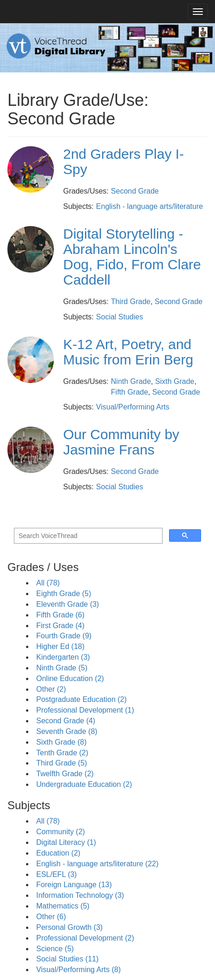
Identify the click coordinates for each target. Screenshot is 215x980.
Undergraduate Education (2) (84, 784)
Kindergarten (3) (63, 657)
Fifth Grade (130, 392)
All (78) (48, 583)
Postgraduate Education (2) (81, 699)
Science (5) (55, 949)
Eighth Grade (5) (64, 594)
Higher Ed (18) (60, 646)
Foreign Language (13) (74, 885)
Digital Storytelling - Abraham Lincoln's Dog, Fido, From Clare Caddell (132, 257)
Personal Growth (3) (69, 927)
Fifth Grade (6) (60, 615)
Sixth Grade (175, 381)
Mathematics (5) (63, 906)
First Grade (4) (60, 626)
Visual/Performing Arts (133, 407)
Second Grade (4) (66, 721)
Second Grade (135, 191)
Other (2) (51, 689)
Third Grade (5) (62, 763)
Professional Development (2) (85, 938)
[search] (87, 536)
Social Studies (120, 317)
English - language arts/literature (150, 206)
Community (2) (61, 832)
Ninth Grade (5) (62, 668)
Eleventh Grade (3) (68, 604)
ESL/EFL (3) (56, 874)
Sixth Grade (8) (61, 742)
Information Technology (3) (80, 895)
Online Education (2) (70, 678)
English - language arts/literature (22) (97, 864)
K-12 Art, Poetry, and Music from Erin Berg (128, 352)
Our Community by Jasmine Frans (121, 442)
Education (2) (58, 853)
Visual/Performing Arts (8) (78, 970)
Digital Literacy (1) (66, 842)
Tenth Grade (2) (62, 753)
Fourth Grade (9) (64, 636)
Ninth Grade (131, 381)
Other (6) (51, 917)
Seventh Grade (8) (67, 731)
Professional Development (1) (85, 710)
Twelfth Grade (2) (65, 774)
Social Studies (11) (67, 959)
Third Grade (131, 302)
